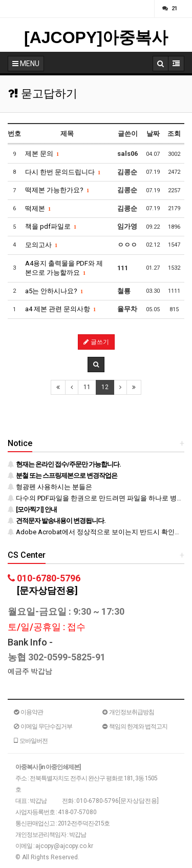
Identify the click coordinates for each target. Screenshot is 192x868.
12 (105, 387)
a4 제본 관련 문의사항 (60, 309)
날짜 (153, 134)
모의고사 (41, 245)
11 (87, 387)
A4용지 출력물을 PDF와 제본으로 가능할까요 (64, 268)
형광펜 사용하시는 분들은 (50, 487)
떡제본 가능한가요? (57, 190)
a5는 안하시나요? (54, 291)
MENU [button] (26, 64)
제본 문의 (42, 154)
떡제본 (38, 208)
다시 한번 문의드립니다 (63, 172)
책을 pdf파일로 (51, 226)
